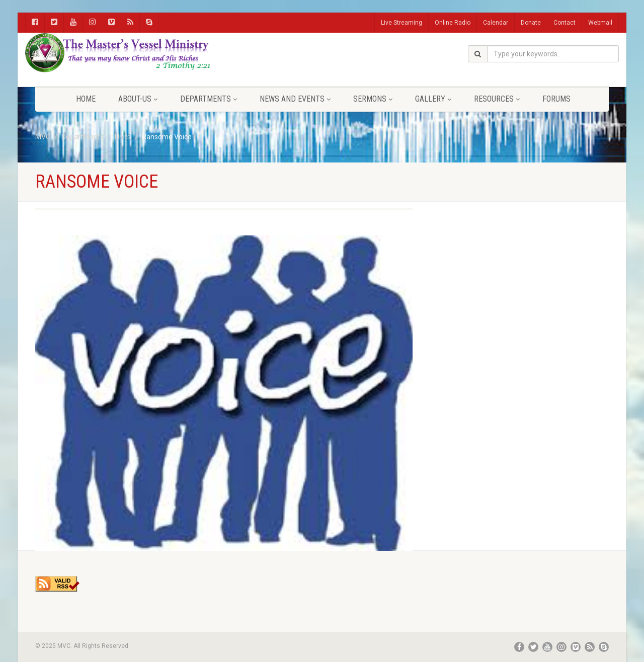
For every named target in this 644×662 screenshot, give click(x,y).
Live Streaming (401, 23)
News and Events (295, 99)
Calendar (496, 23)
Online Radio (453, 23)
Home (86, 99)
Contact (565, 23)
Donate (531, 23)
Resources (497, 99)
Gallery (433, 99)
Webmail (600, 23)
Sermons (373, 99)
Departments (209, 99)
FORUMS (556, 99)
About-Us (138, 99)
